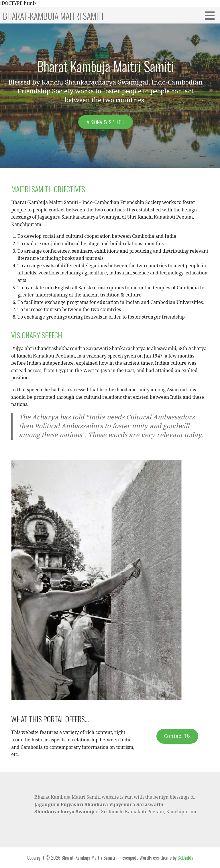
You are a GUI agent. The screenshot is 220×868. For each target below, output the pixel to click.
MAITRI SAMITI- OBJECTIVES (48, 189)
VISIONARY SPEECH (37, 335)
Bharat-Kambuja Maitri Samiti (53, 16)
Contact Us (177, 736)
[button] (212, 15)
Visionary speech (106, 122)
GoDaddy (185, 858)
